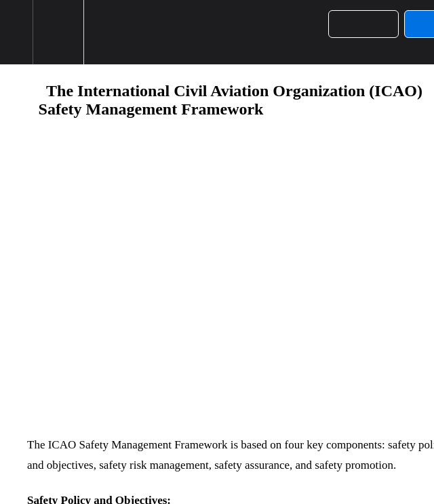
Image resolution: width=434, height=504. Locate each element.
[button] (16, 32)
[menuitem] (58, 32)
